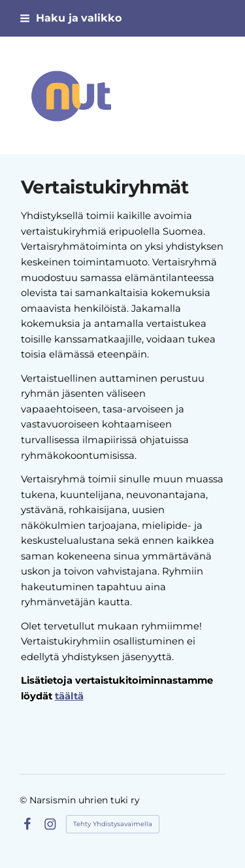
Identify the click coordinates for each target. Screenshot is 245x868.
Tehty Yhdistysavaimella (113, 824)
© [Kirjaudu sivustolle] (24, 800)
